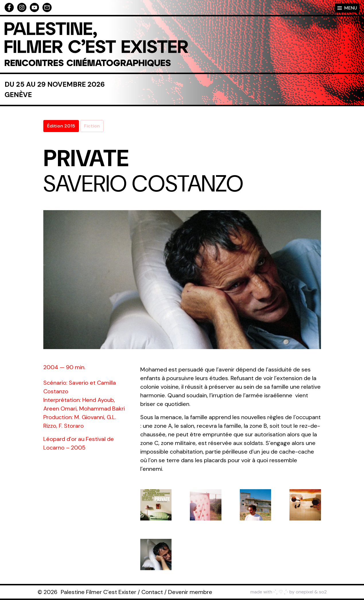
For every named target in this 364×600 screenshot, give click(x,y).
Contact (152, 592)
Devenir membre (190, 592)
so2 (323, 592)
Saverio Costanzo (143, 184)
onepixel (304, 592)
